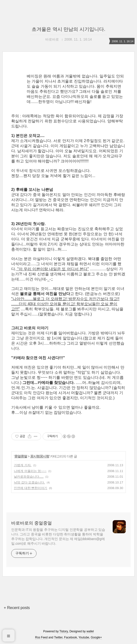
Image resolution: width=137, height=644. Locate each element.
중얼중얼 (21, 456)
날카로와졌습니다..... (29, 477)
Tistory (64, 631)
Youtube (84, 637)
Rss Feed (41, 637)
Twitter (58, 637)
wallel (90, 631)
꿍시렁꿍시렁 (40, 456)
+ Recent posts (17, 608)
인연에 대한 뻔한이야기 (31, 488)
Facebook (71, 637)
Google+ (96, 637)
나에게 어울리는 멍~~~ (30, 471)
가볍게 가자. (23, 465)
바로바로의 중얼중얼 (32, 523)
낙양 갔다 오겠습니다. (29, 482)
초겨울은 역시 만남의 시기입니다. (68, 29)
